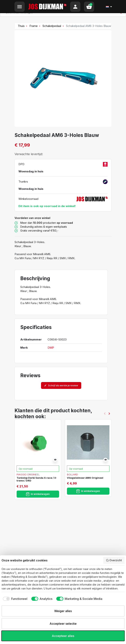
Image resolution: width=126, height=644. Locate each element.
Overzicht (114, 560)
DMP (51, 348)
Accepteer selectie (63, 624)
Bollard (72, 474)
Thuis (21, 26)
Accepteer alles (63, 636)
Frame (34, 26)
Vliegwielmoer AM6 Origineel (85, 478)
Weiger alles (63, 611)
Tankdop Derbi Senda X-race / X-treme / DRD (37, 479)
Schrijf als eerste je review (61, 385)
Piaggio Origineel (28, 474)
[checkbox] (14, 599)
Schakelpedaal (52, 26)
